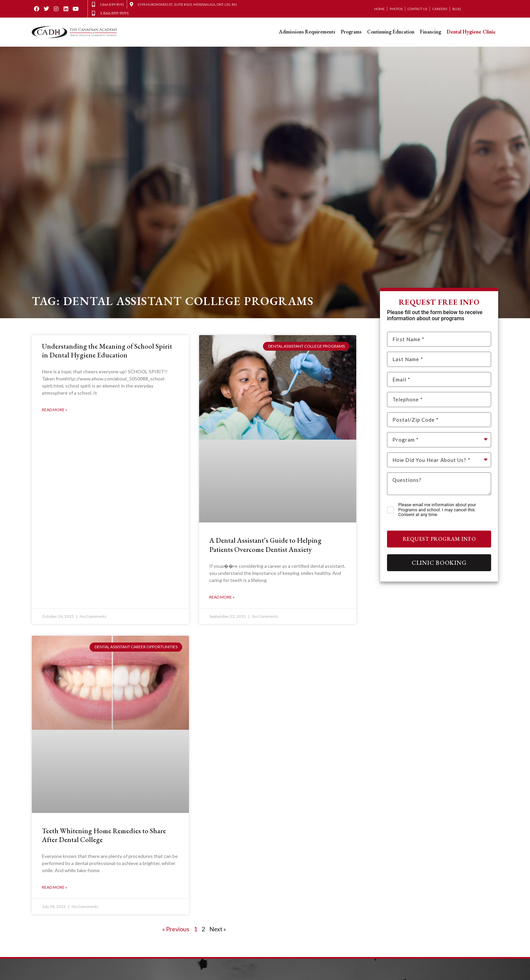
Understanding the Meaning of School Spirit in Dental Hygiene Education (107, 351)
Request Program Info (439, 539)
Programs (351, 32)
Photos (396, 9)
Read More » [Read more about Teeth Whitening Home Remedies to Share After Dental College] (55, 888)
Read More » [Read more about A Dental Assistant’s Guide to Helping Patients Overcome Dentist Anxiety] (222, 597)
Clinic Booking (439, 563)
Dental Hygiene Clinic (471, 32)
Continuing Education (391, 32)
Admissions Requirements (307, 32)
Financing (430, 32)
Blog (457, 9)
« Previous (176, 929)
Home (379, 9)
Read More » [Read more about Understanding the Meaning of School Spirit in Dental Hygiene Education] (55, 410)
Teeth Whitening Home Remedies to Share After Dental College (104, 835)
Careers (440, 9)
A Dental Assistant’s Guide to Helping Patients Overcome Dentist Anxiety (265, 545)
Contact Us (417, 9)
